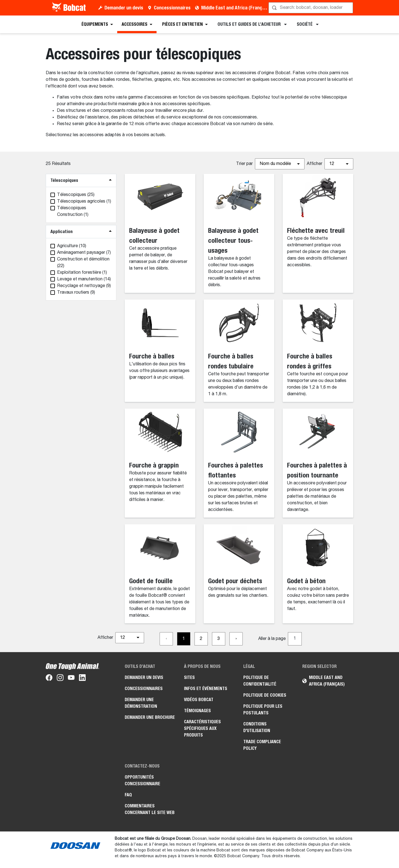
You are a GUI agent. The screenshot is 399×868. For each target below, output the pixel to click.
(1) (84, 201)
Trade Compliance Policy (262, 745)
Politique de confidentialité (260, 681)
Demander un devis (124, 8)
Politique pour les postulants (263, 710)
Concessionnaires (172, 8)
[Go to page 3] (219, 639)
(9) (84, 286)
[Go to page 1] (184, 639)
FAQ (128, 795)
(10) (72, 246)
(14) (84, 279)
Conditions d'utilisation (257, 727)
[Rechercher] (311, 8)
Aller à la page (272, 639)
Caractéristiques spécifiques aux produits (202, 728)
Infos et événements (206, 689)
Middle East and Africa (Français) (235, 8)
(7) (84, 253)
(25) (76, 195)
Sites (189, 677)
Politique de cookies (265, 695)
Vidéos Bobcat (199, 700)
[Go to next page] (236, 639)
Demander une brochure (150, 717)
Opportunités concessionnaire (142, 780)
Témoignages (197, 711)
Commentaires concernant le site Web (150, 809)
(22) (83, 263)
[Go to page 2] (201, 639)
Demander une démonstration (141, 703)
